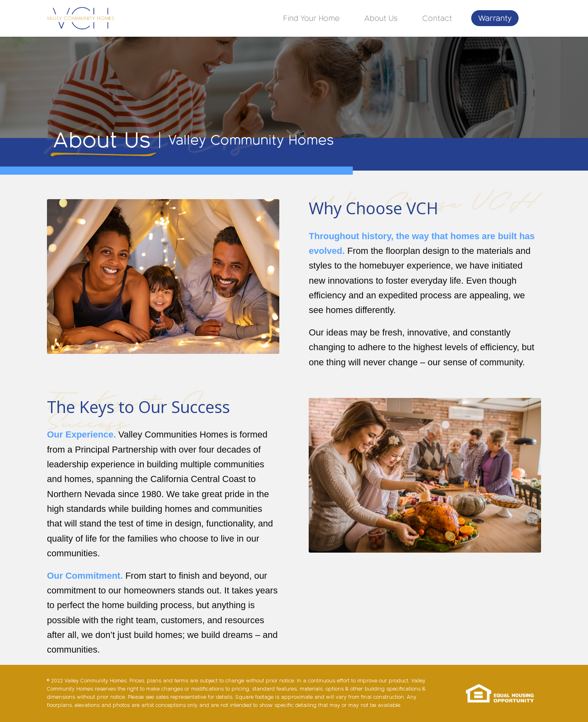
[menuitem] (312, 18)
